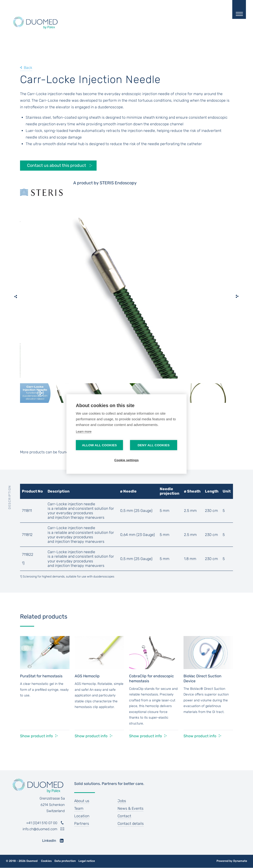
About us (82, 801)
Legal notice (87, 861)
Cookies (46, 861)
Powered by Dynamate (232, 861)
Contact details (131, 824)
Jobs (122, 801)
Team (79, 808)
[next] (237, 296)
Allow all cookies (99, 445)
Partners (82, 824)
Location (82, 816)
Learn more (84, 432)
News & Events (131, 808)
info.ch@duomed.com (40, 829)
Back (28, 68)
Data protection (65, 861)
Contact (124, 816)
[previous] (16, 296)
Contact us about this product (57, 165)
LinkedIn (49, 841)
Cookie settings (126, 460)
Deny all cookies (154, 445)
